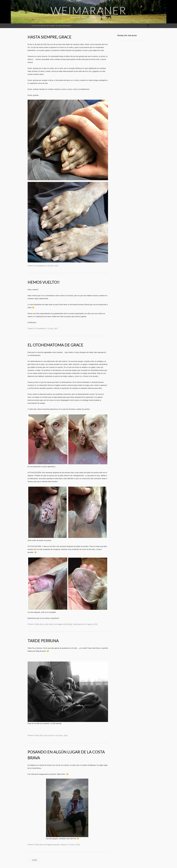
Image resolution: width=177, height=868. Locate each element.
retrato (63, 845)
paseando (56, 845)
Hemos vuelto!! (44, 282)
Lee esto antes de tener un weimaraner (50, 26)
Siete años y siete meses (44, 624)
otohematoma (78, 624)
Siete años (39, 845)
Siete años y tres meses (44, 735)
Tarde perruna (43, 641)
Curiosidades (40, 266)
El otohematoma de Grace (55, 345)
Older (34, 860)
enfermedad (68, 624)
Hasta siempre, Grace (50, 37)
